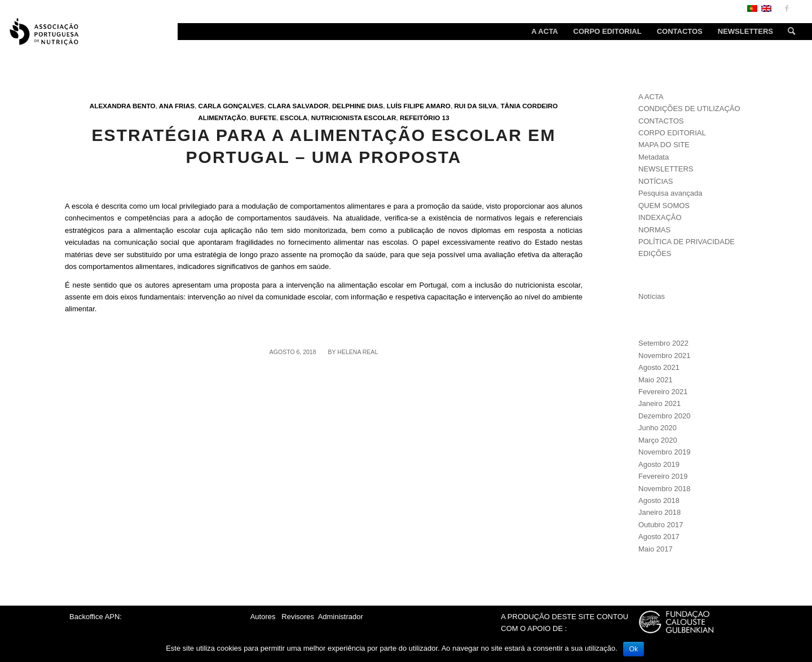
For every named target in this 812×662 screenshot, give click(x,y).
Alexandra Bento (123, 106)
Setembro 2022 (663, 343)
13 (446, 118)
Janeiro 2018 (659, 512)
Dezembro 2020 (665, 416)
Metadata (654, 157)
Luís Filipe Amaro (419, 106)
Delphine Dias (358, 106)
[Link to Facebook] (787, 8)
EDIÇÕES (655, 253)
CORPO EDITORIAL (672, 133)
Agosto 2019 (659, 464)
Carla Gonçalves (231, 106)
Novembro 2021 (665, 356)
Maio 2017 (656, 549)
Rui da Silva (475, 106)
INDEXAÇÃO (660, 217)
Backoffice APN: (96, 617)
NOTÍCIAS (656, 181)
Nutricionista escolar (354, 118)
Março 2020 (658, 440)
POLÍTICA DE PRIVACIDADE (687, 242)
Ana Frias (177, 106)
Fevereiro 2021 (663, 392)
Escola (294, 118)
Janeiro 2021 (659, 403)
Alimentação (222, 118)
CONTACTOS (661, 121)
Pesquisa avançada (670, 193)
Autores (263, 617)
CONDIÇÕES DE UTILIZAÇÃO (689, 109)
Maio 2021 (656, 380)
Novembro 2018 (665, 489)
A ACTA (651, 97)
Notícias (652, 296)
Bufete (263, 118)
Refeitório (420, 118)
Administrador (341, 617)
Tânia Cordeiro (529, 106)
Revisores (297, 617)
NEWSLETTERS (666, 169)
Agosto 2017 (659, 537)
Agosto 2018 (659, 500)
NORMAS (654, 230)
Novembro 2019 (665, 452)
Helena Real (358, 352)
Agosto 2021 (659, 367)
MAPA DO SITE (664, 145)
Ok (634, 649)
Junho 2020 (657, 428)
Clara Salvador (298, 106)
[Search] (788, 32)
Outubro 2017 (661, 525)
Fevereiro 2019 (663, 476)
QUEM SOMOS (664, 206)
